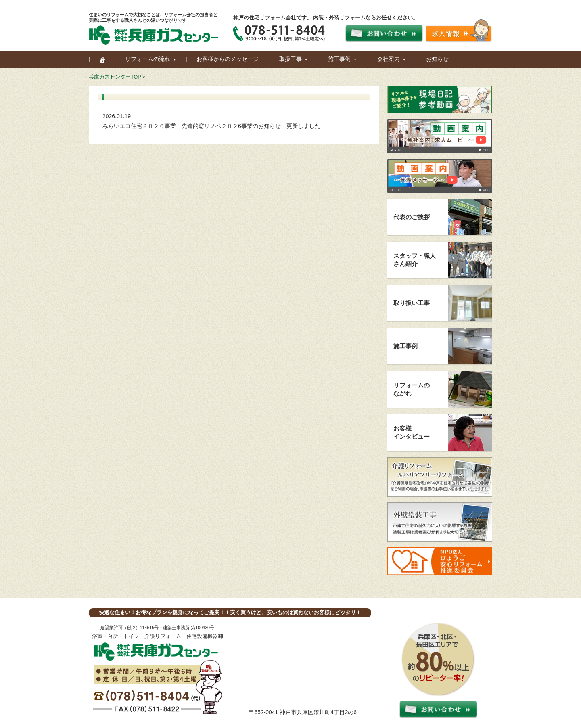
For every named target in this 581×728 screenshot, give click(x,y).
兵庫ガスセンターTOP (115, 77)
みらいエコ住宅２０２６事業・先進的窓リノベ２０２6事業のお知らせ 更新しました (211, 126)
